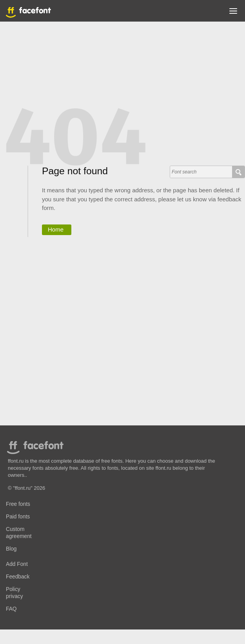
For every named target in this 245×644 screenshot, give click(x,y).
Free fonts (18, 504)
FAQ (11, 609)
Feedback (18, 577)
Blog (11, 549)
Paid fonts (18, 517)
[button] (233, 13)
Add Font (17, 564)
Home (56, 229)
